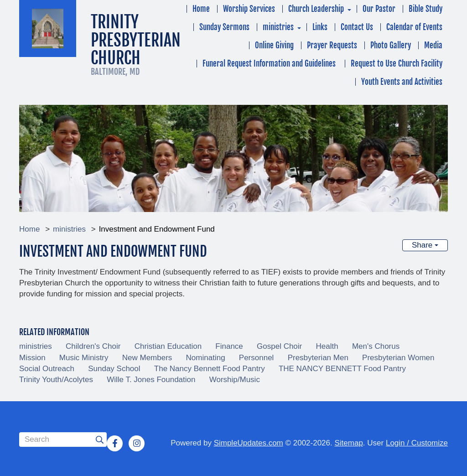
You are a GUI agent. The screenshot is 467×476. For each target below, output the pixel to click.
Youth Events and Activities (402, 82)
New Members (147, 358)
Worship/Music (235, 380)
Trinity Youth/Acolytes (56, 380)
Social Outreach (47, 369)
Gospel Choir (279, 346)
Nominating (206, 358)
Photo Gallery (391, 45)
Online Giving (274, 45)
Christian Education (168, 346)
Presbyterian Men (318, 358)
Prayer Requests (332, 45)
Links (320, 27)
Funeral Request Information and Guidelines (270, 64)
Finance (229, 346)
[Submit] (99, 440)
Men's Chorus (376, 346)
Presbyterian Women (398, 358)
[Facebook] (115, 443)
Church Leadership (316, 9)
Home (201, 9)
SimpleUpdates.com (249, 443)
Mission (32, 358)
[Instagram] (137, 443)
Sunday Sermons (224, 27)
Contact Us (357, 27)
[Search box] (63, 440)
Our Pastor (379, 9)
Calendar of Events (414, 27)
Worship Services (249, 9)
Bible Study (425, 9)
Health (327, 346)
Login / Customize (417, 443)
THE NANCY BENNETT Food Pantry (342, 369)
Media (433, 45)
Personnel (257, 358)
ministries (278, 27)
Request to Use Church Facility (397, 64)
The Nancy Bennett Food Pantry (210, 369)
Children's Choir (93, 346)
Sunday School (114, 369)
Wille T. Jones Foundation (151, 380)
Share (425, 245)
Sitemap (348, 443)
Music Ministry (84, 358)
